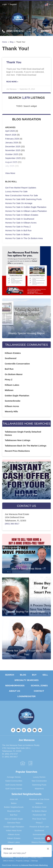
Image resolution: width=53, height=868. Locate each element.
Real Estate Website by (25, 865)
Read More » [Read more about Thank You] (12, 82)
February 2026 (12, 139)
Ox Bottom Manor (14, 374)
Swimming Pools (39, 785)
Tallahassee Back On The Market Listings (26, 446)
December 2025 (13, 146)
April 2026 (10, 131)
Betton (14, 803)
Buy (34, 675)
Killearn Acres (12, 406)
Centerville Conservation (17, 364)
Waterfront (39, 789)
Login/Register (26, 696)
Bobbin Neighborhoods (14, 807)
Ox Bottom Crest (39, 807)
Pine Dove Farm (39, 819)
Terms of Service (22, 858)
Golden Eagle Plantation (17, 396)
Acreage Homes (14, 777)
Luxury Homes (39, 777)
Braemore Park (14, 811)
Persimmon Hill (39, 815)
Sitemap (34, 861)
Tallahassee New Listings (18, 440)
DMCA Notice (8, 861)
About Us (15, 691)
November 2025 (13, 150)
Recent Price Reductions (17, 451)
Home (5, 42)
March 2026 (11, 135)
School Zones (39, 686)
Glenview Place (14, 823)
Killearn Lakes (12, 385)
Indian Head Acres (14, 830)
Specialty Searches (26, 680)
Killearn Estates (13, 353)
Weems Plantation (39, 842)
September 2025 (13, 158)
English (46, 4)
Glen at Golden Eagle (14, 819)
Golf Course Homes (14, 785)
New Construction (39, 781)
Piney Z (9, 380)
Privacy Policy (36, 858)
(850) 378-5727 (11, 754)
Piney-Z (39, 823)
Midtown (9, 390)
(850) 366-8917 (12, 524)
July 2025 (10, 166)
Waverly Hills (11, 411)
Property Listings (23, 861)
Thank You (14, 62)
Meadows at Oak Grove (39, 799)
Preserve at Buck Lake (39, 827)
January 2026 (12, 142)
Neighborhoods (15, 686)
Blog (12, 42)
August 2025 (11, 162)
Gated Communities (14, 781)
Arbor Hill (14, 799)
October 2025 (12, 154)
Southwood (11, 358)
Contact (39, 691)
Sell (45, 675)
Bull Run (9, 369)
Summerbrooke (13, 401)
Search (10, 675)
